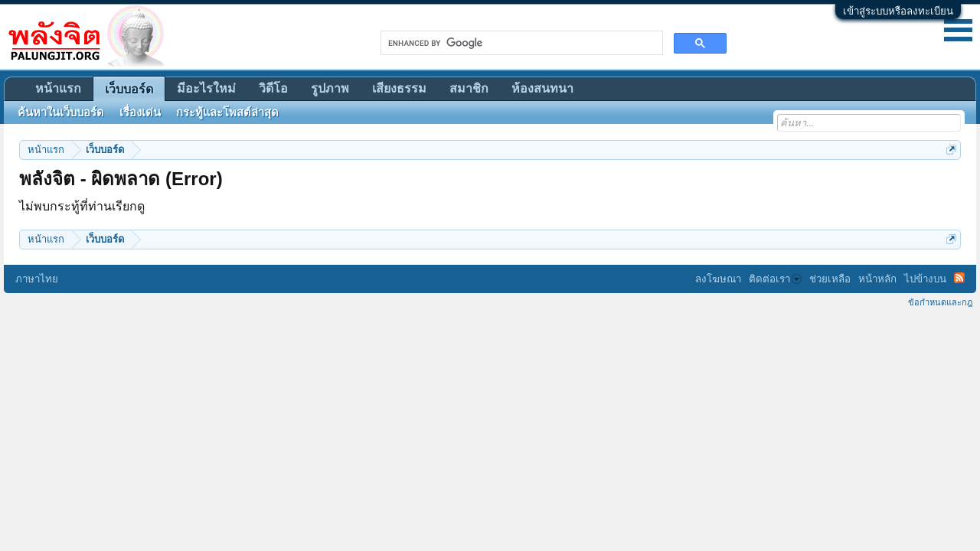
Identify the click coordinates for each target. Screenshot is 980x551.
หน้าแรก (58, 88)
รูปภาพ (330, 88)
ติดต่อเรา (775, 279)
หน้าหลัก (877, 279)
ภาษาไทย (37, 279)
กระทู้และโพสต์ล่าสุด (227, 112)
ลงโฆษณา (718, 279)
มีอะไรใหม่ (206, 88)
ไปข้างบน (925, 279)
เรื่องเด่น (140, 112)
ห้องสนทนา (542, 88)
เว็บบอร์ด (129, 89)
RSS (959, 278)
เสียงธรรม (399, 88)
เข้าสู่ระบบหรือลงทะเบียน (898, 11)
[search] (520, 43)
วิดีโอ (273, 88)
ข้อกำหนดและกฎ (940, 302)
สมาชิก (469, 88)
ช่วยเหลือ (830, 279)
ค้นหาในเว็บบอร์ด (61, 112)
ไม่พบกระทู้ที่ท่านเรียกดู (82, 206)
